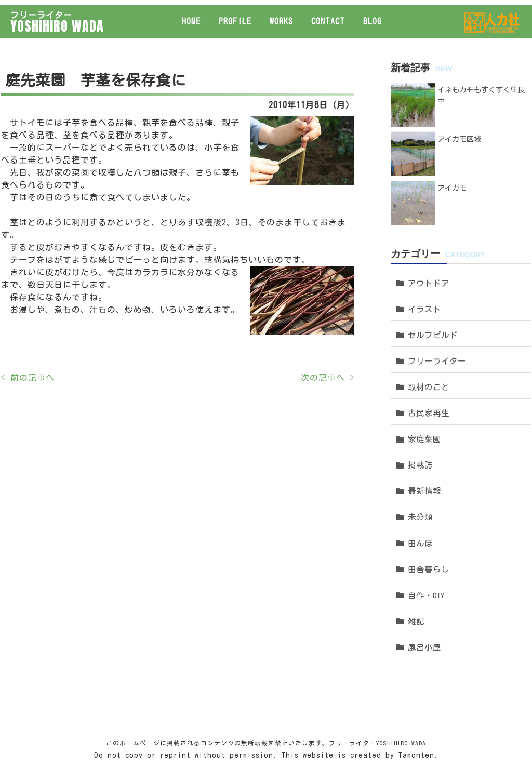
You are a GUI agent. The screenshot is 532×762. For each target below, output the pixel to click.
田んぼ (420, 493)
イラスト (424, 290)
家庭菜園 (424, 403)
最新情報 (424, 448)
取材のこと (428, 358)
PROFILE (235, 17)
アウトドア (428, 267)
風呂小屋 (424, 584)
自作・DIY (426, 538)
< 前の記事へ (27, 373)
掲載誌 (420, 426)
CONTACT (328, 17)
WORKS (281, 17)
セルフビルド (432, 312)
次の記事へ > (327, 373)
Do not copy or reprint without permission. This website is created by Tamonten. (266, 697)
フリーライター (436, 335)
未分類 (420, 471)
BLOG (373, 17)
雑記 (416, 561)
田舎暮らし (428, 516)
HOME (191, 17)
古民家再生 (428, 380)
